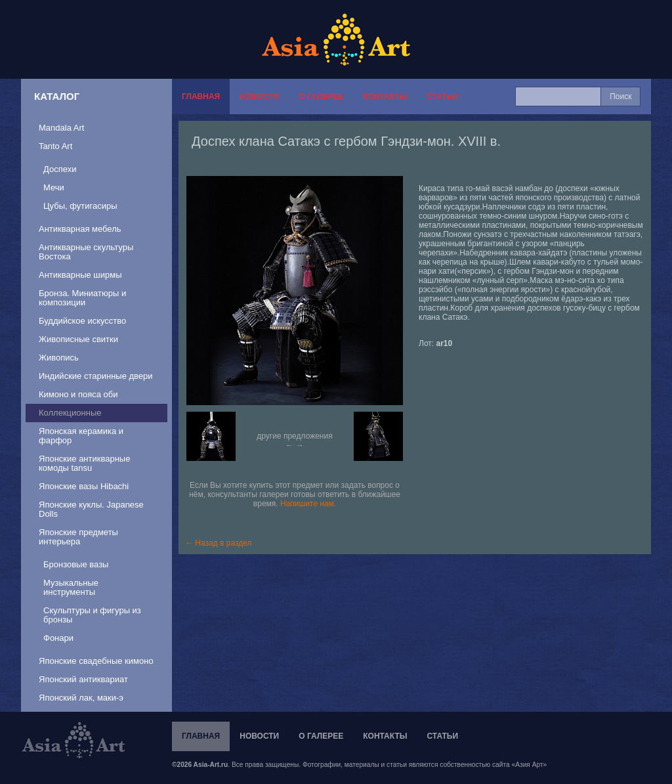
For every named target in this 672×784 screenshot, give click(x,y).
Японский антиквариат (83, 679)
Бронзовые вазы (76, 564)
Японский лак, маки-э (81, 698)
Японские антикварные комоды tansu (84, 463)
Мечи (54, 187)
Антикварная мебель (80, 229)
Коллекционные (70, 413)
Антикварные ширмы (80, 275)
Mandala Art (61, 128)
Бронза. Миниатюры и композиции (82, 298)
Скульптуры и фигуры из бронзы (92, 615)
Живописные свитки (78, 339)
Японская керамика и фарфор (81, 436)
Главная (201, 97)
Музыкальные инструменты (71, 587)
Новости (259, 97)
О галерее (321, 97)
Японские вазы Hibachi (84, 486)
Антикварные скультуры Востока (86, 252)
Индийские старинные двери (96, 376)
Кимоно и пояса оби (78, 394)
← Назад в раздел (219, 543)
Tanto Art (55, 146)
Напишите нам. (308, 504)
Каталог (57, 96)
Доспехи (60, 169)
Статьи (442, 97)
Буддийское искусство (82, 321)
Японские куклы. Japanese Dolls (91, 509)
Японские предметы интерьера (78, 537)
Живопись (59, 358)
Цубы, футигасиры (80, 206)
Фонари (58, 638)
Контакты (385, 97)
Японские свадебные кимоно (96, 661)
